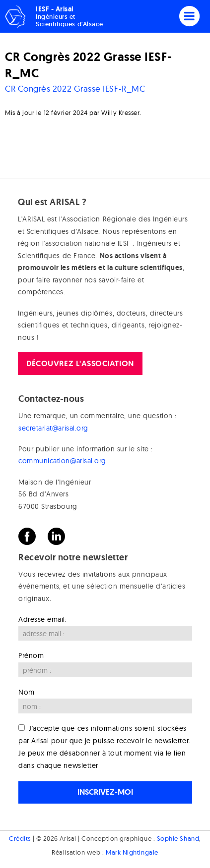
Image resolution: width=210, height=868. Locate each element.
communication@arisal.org (62, 461)
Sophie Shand (178, 838)
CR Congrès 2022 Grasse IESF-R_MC (75, 88)
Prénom (31, 655)
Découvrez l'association (80, 363)
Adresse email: (43, 619)
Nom (27, 692)
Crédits (20, 838)
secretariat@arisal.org (53, 428)
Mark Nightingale (132, 852)
